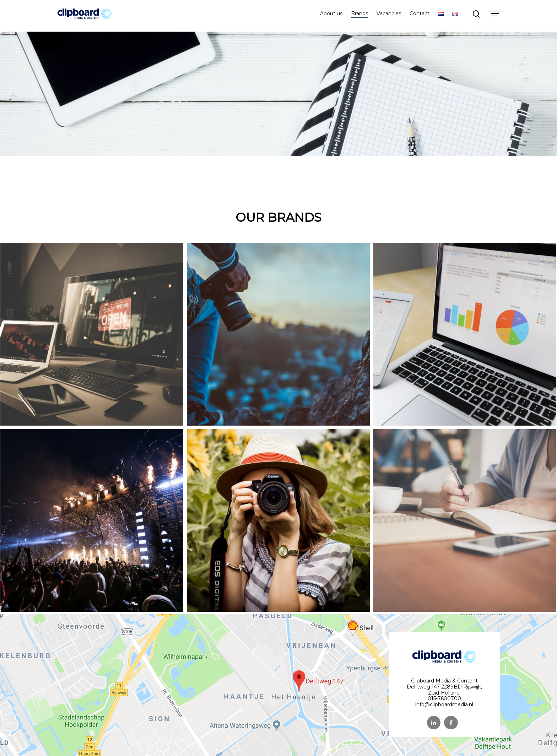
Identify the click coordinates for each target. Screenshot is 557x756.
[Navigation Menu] (496, 16)
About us (331, 16)
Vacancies (389, 16)
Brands (359, 16)
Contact (420, 16)
